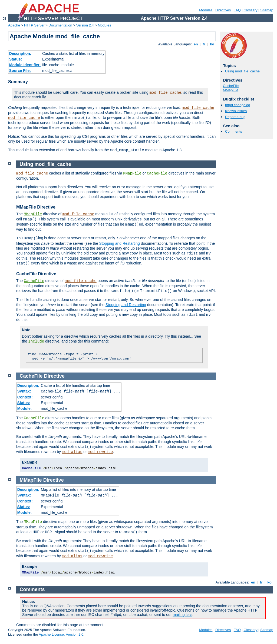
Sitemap (267, 10)
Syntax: (24, 391)
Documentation (60, 25)
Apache (14, 25)
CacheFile (231, 86)
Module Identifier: (25, 65)
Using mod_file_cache (242, 71)
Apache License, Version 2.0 (61, 634)
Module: (25, 408)
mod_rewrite (100, 452)
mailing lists (182, 615)
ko (212, 44)
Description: (20, 53)
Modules (206, 10)
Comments (234, 131)
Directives (223, 10)
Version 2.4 (85, 25)
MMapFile (231, 90)
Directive (54, 376)
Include (36, 341)
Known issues (236, 111)
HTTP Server (34, 25)
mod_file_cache (165, 93)
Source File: (20, 71)
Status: (16, 59)
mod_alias (72, 452)
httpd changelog (238, 105)
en (196, 44)
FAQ (237, 10)
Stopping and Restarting (120, 243)
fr (204, 44)
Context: (25, 397)
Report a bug (235, 117)
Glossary (250, 10)
